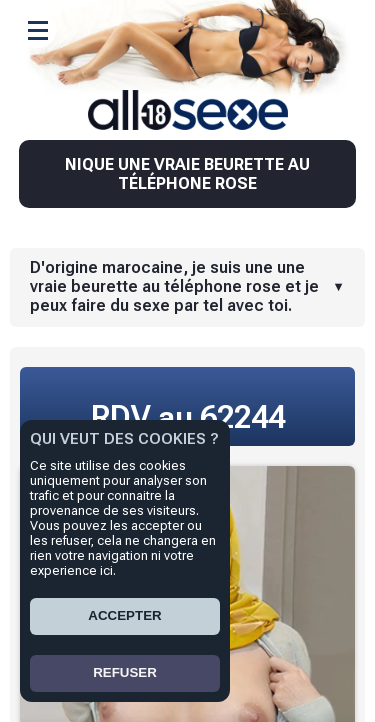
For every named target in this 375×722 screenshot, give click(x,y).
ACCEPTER (124, 615)
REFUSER (125, 672)
